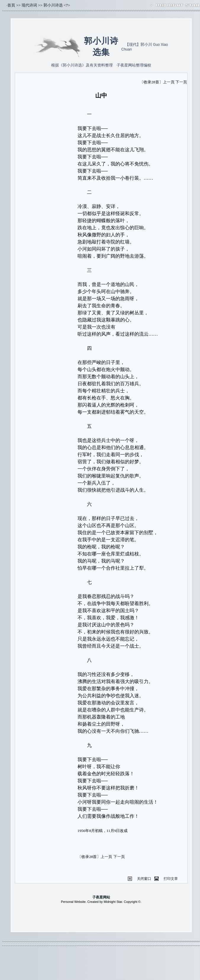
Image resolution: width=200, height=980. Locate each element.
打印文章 (171, 879)
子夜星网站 (101, 897)
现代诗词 (29, 5)
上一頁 (169, 82)
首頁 (11, 5)
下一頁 (181, 82)
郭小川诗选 (53, 5)
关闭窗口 (144, 879)
